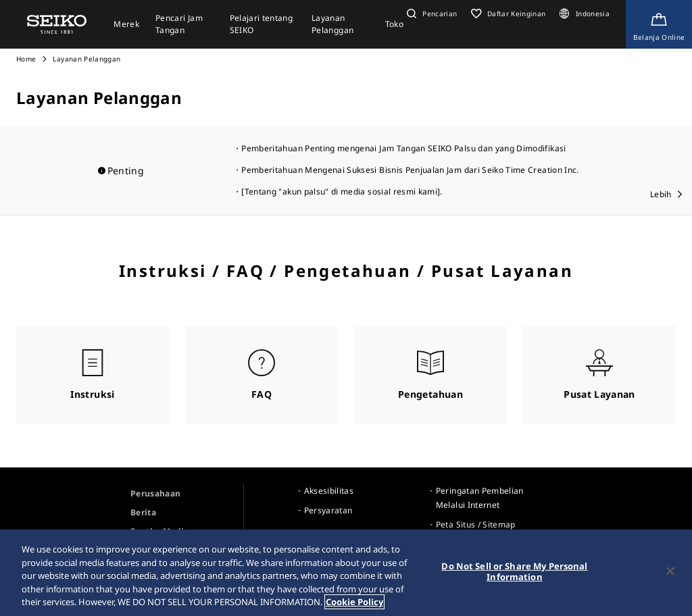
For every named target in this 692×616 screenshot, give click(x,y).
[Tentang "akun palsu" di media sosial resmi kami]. (342, 191)
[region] (346, 573)
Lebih (661, 194)
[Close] (670, 571)
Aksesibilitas (329, 491)
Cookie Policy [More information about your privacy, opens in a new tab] (354, 602)
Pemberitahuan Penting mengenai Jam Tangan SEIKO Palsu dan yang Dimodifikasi (403, 148)
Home (26, 59)
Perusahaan (156, 493)
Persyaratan (328, 510)
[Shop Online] (659, 24)
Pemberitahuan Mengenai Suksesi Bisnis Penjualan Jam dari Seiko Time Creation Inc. (410, 170)
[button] (430, 14)
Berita (143, 512)
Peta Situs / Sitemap (476, 524)
